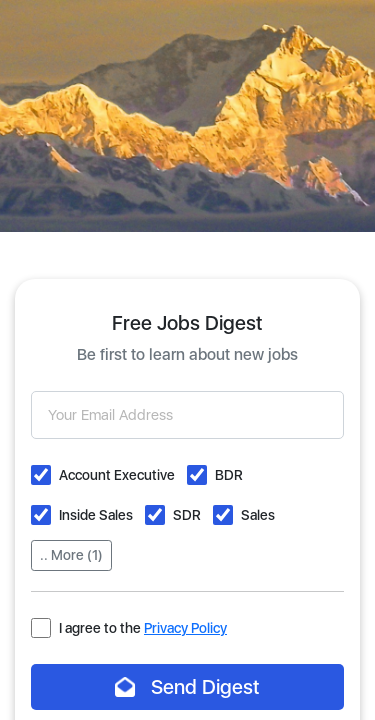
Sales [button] (258, 515)
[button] (41, 475)
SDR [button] (187, 515)
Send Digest (187, 687)
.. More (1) (71, 555)
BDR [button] (229, 475)
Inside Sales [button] (96, 515)
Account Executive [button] (117, 475)
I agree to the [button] (143, 628)
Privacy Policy (185, 628)
